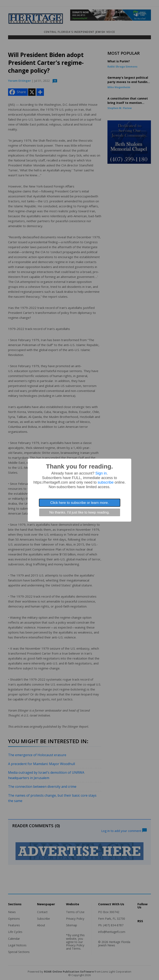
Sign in (101, 473)
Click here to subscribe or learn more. (80, 503)
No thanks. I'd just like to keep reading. (79, 512)
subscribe (106, 482)
